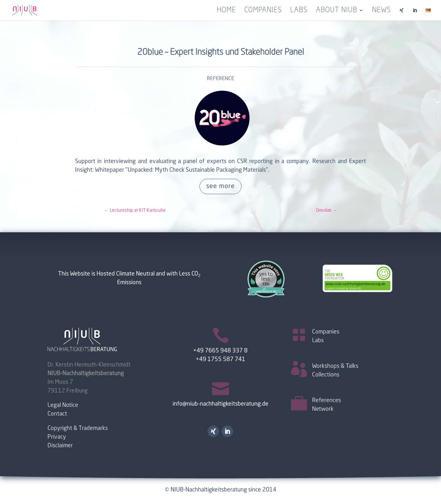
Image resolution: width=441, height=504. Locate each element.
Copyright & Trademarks (78, 428)
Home (226, 11)
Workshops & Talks (335, 366)
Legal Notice (63, 405)
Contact (57, 414)
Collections (326, 375)
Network (323, 409)
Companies (263, 11)
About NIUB (337, 11)
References (327, 401)
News (382, 11)
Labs (299, 11)
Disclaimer (60, 446)
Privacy (57, 437)
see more (221, 186)
